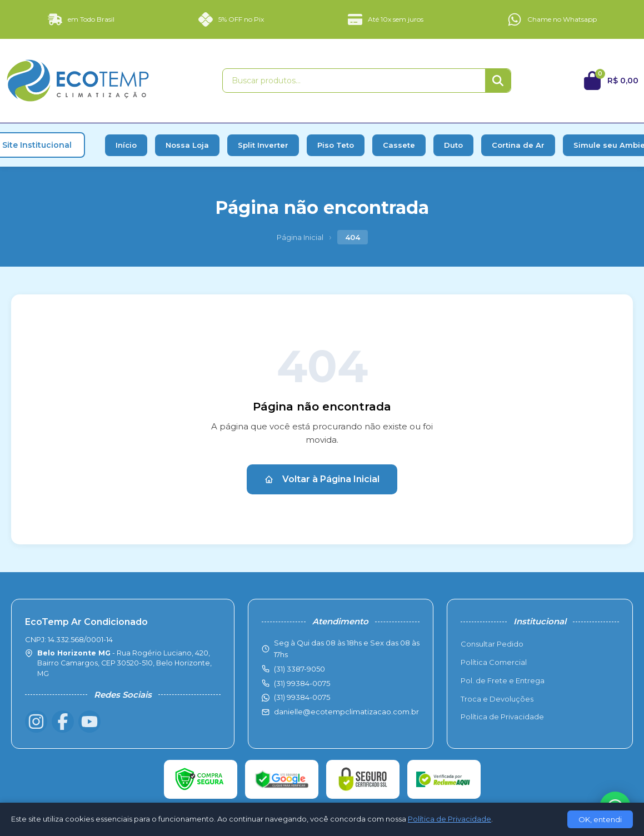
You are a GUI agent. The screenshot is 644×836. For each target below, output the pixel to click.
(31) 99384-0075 (302, 697)
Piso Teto (336, 145)
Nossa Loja (187, 145)
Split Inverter (263, 145)
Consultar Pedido (492, 644)
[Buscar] (498, 81)
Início (126, 145)
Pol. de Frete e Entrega (503, 680)
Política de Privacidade (502, 717)
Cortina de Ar (518, 145)
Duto (453, 145)
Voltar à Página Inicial (322, 479)
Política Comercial (494, 662)
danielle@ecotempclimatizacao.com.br (346, 712)
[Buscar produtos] (354, 81)
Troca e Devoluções (497, 699)
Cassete (399, 145)
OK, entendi (600, 819)
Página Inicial (300, 237)
